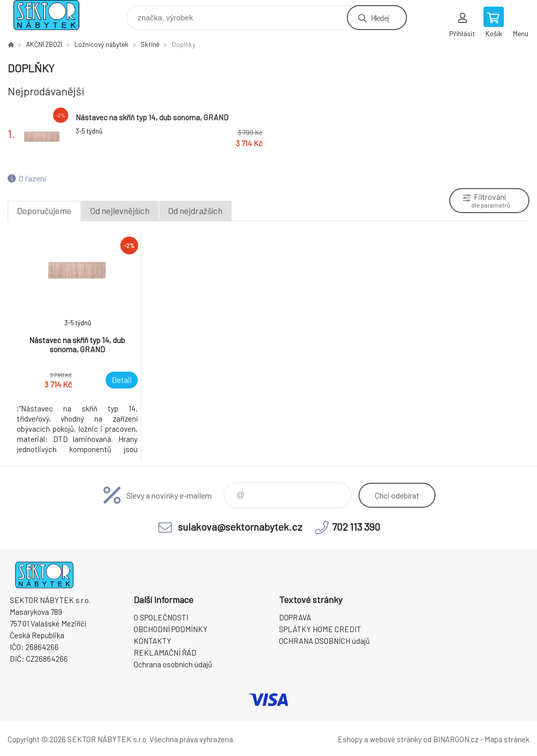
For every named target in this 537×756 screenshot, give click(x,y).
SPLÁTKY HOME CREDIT (320, 629)
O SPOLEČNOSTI (161, 617)
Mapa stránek (507, 739)
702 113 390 (356, 527)
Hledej (380, 18)
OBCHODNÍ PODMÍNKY (171, 629)
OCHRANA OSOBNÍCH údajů (324, 641)
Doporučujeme (44, 211)
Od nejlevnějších (120, 211)
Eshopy (350, 739)
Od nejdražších (195, 211)
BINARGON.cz (456, 739)
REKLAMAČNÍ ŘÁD (165, 653)
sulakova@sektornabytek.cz (240, 527)
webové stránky (396, 739)
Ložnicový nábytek (101, 44)
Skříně (150, 44)
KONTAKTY (152, 641)
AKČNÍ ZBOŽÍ (44, 44)
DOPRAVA (295, 617)
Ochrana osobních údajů (173, 664)
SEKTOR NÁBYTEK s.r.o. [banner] (53, 15)
